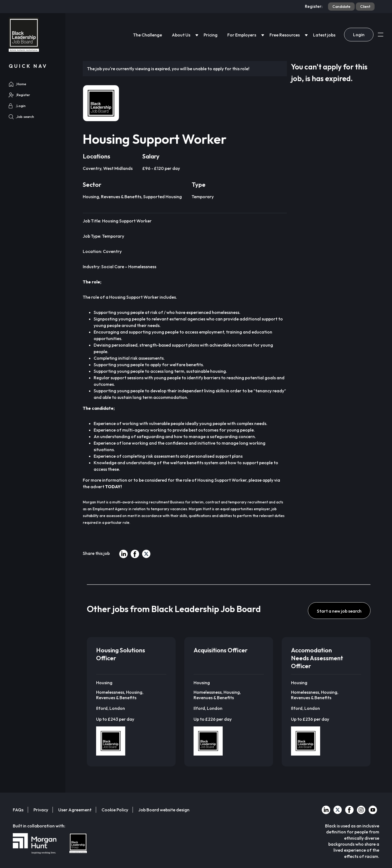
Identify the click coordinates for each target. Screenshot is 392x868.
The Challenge (148, 35)
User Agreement (75, 810)
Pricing (211, 35)
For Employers (242, 35)
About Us (181, 35)
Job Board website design (164, 810)
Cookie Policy (115, 810)
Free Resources (285, 35)
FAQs (18, 810)
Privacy (41, 810)
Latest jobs (324, 35)
